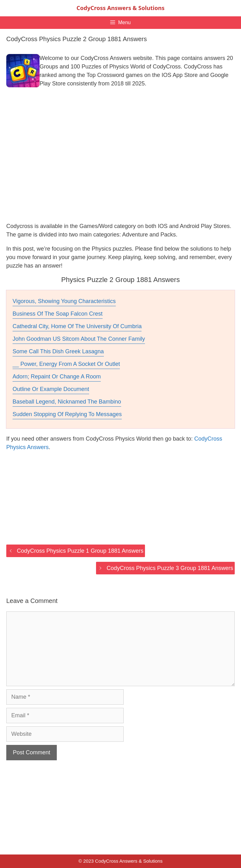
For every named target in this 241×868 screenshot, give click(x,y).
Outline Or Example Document (51, 389)
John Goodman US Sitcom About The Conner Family (79, 339)
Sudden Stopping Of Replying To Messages (67, 414)
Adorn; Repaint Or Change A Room (57, 377)
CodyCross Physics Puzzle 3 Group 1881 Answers (170, 568)
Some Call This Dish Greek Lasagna (58, 351)
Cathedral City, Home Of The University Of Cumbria (77, 326)
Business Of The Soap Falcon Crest (58, 314)
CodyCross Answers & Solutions (120, 8)
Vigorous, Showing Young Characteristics (64, 301)
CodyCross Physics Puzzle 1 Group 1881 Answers (80, 551)
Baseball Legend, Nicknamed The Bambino (67, 402)
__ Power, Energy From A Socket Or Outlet (66, 364)
